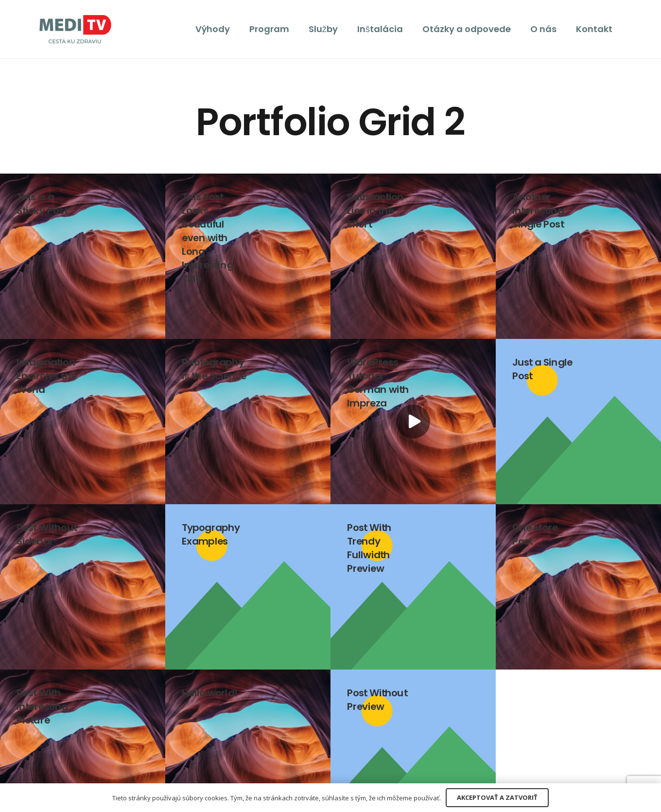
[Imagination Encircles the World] (83, 422)
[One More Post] (578, 587)
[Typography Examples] (248, 587)
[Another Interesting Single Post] (578, 256)
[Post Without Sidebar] (83, 587)
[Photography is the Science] (248, 422)
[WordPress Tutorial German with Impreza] (413, 422)
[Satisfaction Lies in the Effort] (413, 256)
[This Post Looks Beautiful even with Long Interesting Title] (248, 256)
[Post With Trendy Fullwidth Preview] (413, 587)
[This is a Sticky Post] (83, 256)
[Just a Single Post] (578, 422)
